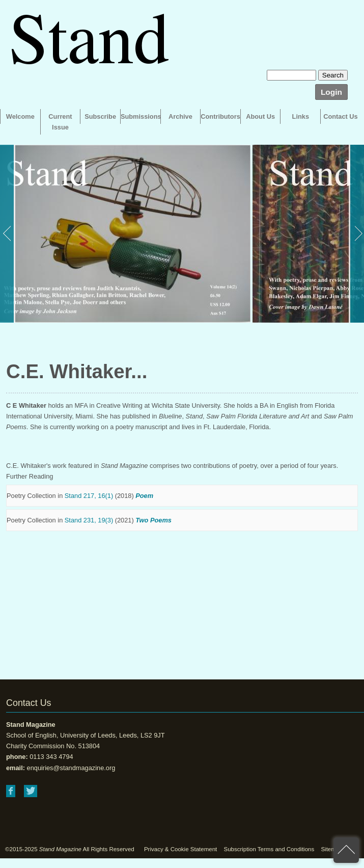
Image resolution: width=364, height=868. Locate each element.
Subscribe (100, 116)
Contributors (220, 116)
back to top (346, 850)
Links (301, 116)
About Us (260, 116)
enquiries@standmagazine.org (71, 768)
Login (331, 92)
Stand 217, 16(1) (89, 496)
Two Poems (153, 520)
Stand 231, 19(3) (89, 520)
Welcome (20, 116)
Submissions (141, 116)
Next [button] (356, 234)
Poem (144, 496)
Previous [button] (8, 234)
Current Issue (60, 122)
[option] (125, 234)
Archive (180, 116)
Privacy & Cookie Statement (180, 849)
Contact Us (341, 116)
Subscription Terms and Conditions (269, 849)
